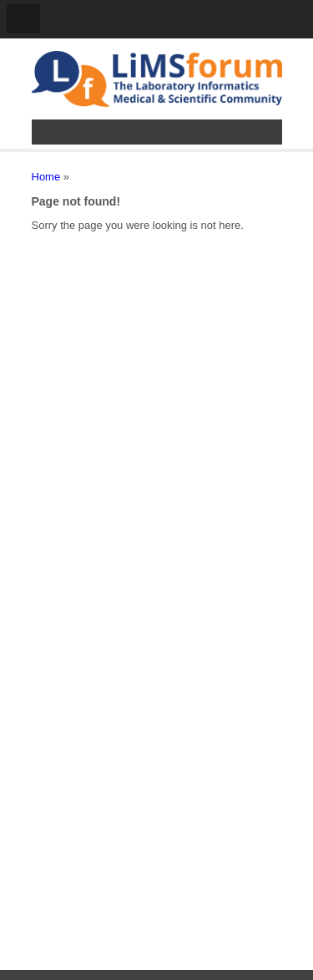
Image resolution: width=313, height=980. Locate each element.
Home (46, 177)
